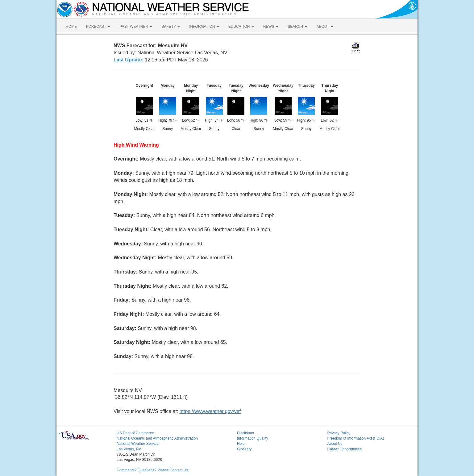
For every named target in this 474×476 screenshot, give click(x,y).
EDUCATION (241, 27)
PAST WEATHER (136, 27)
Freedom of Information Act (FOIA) (356, 438)
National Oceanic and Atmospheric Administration (157, 438)
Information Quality (253, 438)
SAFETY (171, 27)
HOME (71, 27)
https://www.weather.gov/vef (210, 411)
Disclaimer (246, 433)
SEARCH (297, 27)
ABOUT (325, 27)
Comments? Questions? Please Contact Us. (153, 470)
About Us (335, 444)
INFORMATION (204, 27)
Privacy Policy (339, 433)
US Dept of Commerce (135, 433)
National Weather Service (138, 444)
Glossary (244, 449)
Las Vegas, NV (129, 449)
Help (241, 444)
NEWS (271, 27)
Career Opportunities (345, 449)
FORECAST (98, 27)
